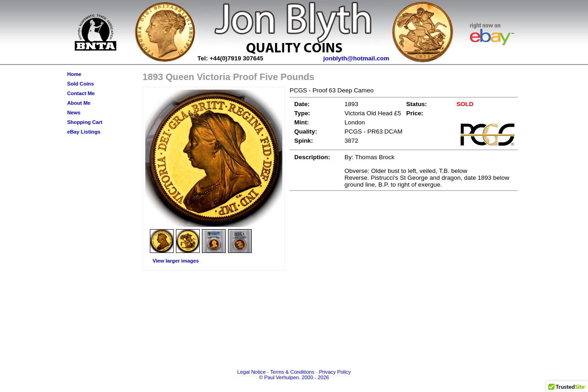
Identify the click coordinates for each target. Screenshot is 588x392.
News (74, 113)
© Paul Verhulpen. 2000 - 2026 (294, 377)
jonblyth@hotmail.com (357, 58)
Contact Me (81, 93)
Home (74, 74)
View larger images (176, 261)
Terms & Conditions (292, 372)
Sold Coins (80, 84)
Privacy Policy (335, 372)
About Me (79, 103)
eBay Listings (84, 132)
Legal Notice (251, 372)
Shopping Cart (85, 122)
